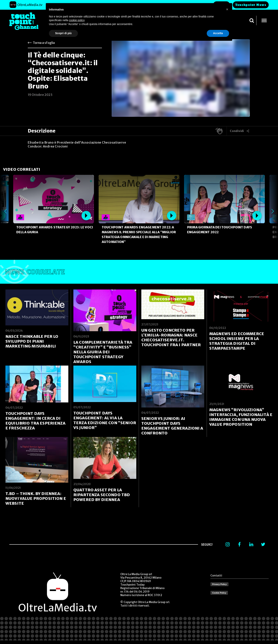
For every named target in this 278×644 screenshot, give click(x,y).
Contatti (216, 576)
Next (273, 211)
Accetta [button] (218, 33)
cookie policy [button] (77, 20)
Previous (5, 211)
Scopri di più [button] (63, 33)
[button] (227, 9)
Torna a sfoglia (44, 43)
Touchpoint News (251, 5)
